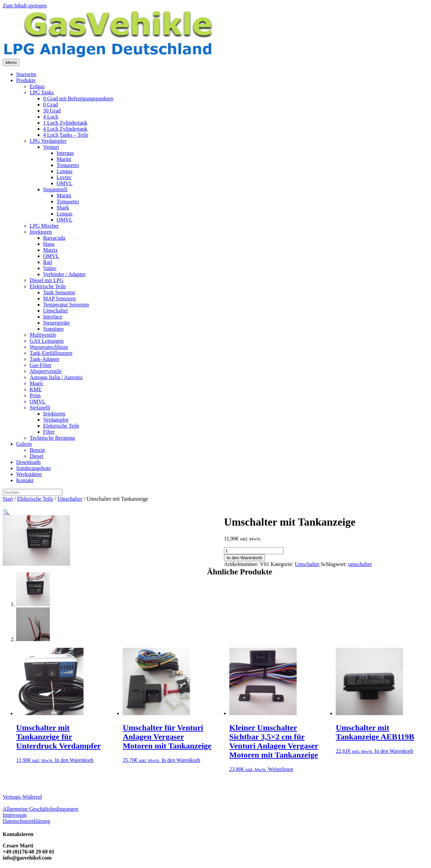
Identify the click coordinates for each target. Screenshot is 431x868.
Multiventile (43, 335)
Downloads (28, 462)
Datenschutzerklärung (26, 821)
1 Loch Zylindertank (65, 123)
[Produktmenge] (254, 551)
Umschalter (56, 311)
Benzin (37, 450)
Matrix (51, 250)
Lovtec (64, 177)
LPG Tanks (42, 92)
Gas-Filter (41, 365)
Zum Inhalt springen (25, 6)
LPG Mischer (44, 226)
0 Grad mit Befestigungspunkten (78, 98)
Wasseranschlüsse (49, 347)
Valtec (50, 268)
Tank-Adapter (45, 359)
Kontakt (25, 480)
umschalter (360, 564)
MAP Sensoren (59, 298)
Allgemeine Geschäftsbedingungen (40, 809)
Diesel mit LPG (46, 280)
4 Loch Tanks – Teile (66, 135)
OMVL (64, 183)
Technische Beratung (52, 438)
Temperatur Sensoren (66, 305)
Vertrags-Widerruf (22, 797)
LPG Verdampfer (48, 141)
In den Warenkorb (244, 558)
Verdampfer (56, 420)
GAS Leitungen (47, 341)
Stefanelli (40, 408)
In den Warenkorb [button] (74, 760)
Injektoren (41, 232)
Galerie (24, 444)
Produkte (26, 80)
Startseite (26, 74)
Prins (35, 395)
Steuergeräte (57, 323)
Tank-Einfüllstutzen (51, 353)
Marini (64, 159)
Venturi (51, 147)
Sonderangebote (34, 468)
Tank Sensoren (59, 292)
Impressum (15, 815)
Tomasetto (68, 165)
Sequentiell (55, 189)
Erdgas (37, 86)
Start (8, 499)
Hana (49, 244)
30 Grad (52, 111)
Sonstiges (53, 329)
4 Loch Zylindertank (65, 129)
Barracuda (54, 238)
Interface (53, 317)
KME (36, 389)
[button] (6, 512)
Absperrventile (46, 371)
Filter (49, 432)
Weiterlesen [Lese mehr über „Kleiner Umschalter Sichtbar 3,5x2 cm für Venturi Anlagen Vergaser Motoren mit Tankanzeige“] (281, 769)
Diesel (37, 456)
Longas (64, 171)
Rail (48, 262)
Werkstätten (29, 474)
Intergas (65, 153)
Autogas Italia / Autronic (56, 377)
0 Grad (51, 105)
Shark (63, 208)
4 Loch (51, 117)
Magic (37, 383)
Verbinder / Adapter (64, 274)
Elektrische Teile (48, 286)
